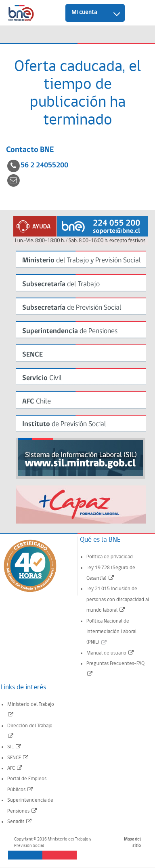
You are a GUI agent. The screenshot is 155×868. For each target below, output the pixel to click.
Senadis (20, 822)
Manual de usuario (110, 653)
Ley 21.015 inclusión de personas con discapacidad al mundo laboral (118, 600)
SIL (15, 747)
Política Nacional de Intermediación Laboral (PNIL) (111, 632)
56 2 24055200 (44, 166)
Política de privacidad (110, 557)
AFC (15, 768)
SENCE (18, 758)
